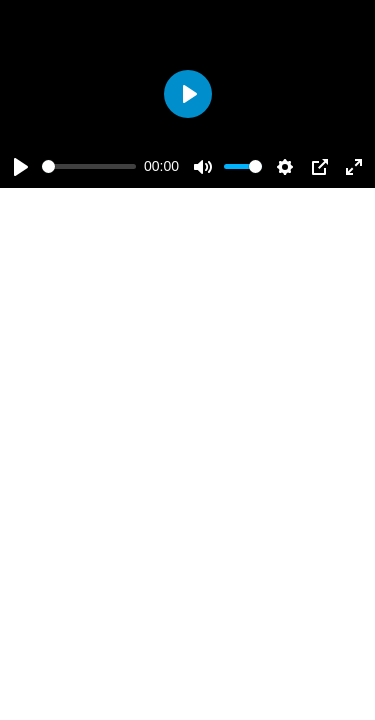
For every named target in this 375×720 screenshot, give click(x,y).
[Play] (21, 167)
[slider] (89, 166)
